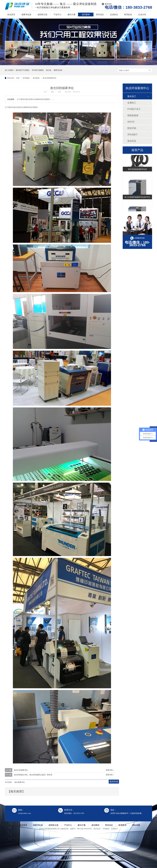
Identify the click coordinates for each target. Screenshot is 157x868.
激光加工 (132, 96)
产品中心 (58, 15)
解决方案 (72, 15)
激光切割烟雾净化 (50, 78)
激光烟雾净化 (20, 782)
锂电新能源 (133, 115)
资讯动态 (100, 15)
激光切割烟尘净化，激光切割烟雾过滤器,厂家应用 (33, 775)
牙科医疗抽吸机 (38, 70)
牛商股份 (106, 829)
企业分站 (142, 15)
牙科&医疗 (132, 135)
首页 (18, 78)
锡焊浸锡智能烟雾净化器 (137, 170)
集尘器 (49, 70)
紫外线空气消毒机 (23, 70)
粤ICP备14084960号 (85, 829)
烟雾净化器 (26, 15)
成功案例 (86, 15)
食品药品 (132, 141)
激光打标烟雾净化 (21, 770)
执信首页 (11, 15)
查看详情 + (110, 770)
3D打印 (131, 122)
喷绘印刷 (132, 128)
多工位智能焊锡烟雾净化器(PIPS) (137, 197)
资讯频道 (26, 78)
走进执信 (114, 15)
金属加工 (132, 103)
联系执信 (128, 15)
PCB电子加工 (134, 109)
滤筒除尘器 (42, 15)
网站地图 (136, 825)
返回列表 (114, 782)
